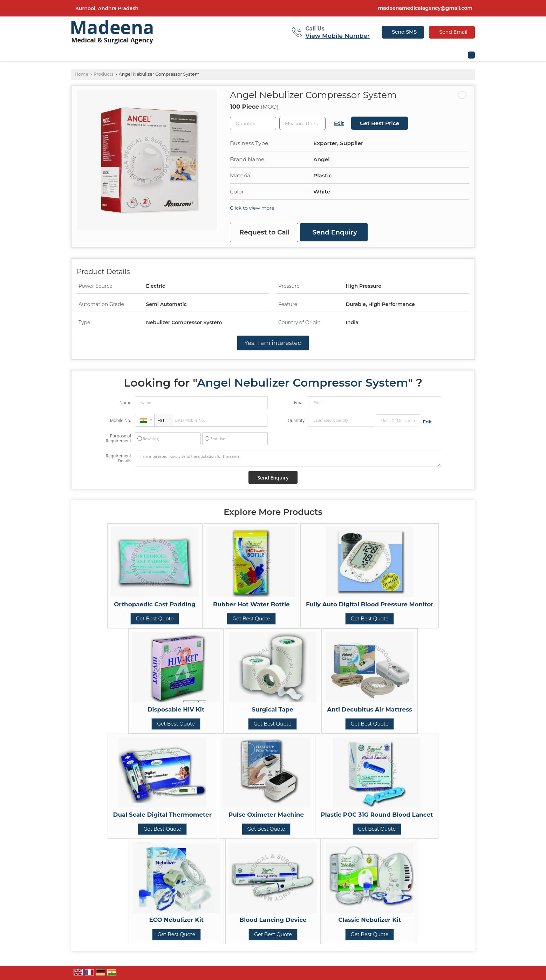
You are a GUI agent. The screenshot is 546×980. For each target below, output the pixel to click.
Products (104, 74)
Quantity (296, 420)
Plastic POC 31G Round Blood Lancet (377, 815)
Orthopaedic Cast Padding (155, 604)
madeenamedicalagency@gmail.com (425, 8)
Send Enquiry (335, 232)
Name (125, 403)
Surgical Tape (272, 709)
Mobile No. (121, 420)
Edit (339, 123)
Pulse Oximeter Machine (266, 815)
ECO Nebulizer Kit (177, 920)
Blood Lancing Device (273, 920)
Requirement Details (118, 458)
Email (299, 403)
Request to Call (265, 232)
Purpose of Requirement (118, 438)
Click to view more (252, 208)
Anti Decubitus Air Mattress (370, 709)
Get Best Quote (155, 619)
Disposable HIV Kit (176, 709)
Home (81, 74)
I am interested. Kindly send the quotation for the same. (288, 458)
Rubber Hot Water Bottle (251, 604)
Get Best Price (380, 123)
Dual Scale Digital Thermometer (162, 815)
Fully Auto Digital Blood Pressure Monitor (370, 604)
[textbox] (302, 123)
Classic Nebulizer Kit (370, 920)
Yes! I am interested (273, 343)
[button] (337, 36)
